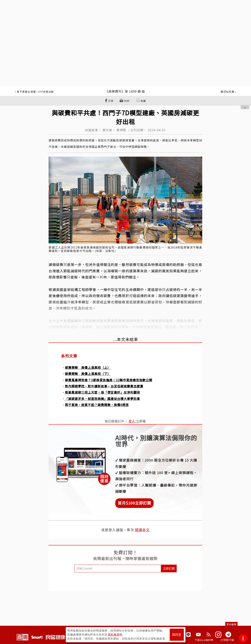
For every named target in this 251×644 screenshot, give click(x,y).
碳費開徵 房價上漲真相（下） (88, 374)
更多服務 (231, 624)
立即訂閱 (169, 568)
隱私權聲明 (115, 635)
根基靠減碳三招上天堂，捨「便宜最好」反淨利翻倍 (102, 392)
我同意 (177, 635)
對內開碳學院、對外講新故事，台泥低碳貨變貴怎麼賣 (104, 386)
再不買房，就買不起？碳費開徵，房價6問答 (97, 405)
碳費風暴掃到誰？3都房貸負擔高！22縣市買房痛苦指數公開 (109, 380)
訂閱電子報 (227, 640)
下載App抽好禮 (204, 640)
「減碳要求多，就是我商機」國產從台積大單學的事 (102, 399)
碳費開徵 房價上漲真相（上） (88, 367)
